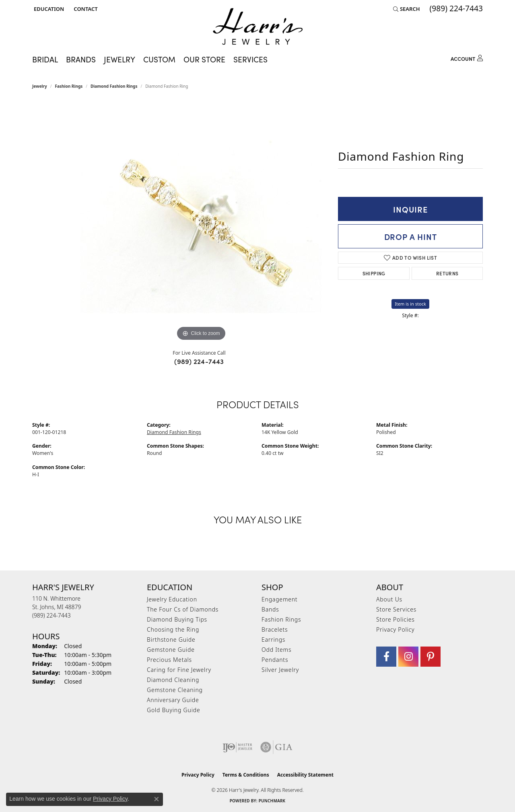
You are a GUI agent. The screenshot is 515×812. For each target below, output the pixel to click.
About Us (389, 599)
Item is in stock (410, 304)
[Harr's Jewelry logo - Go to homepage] (258, 26)
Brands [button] (81, 59)
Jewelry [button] (119, 59)
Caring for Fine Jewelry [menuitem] (179, 670)
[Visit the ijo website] (238, 747)
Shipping (374, 273)
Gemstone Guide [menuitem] (171, 650)
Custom (159, 59)
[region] (201, 222)
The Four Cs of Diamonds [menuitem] (183, 609)
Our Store (204, 59)
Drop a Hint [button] (411, 236)
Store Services (396, 609)
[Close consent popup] (157, 799)
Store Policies (396, 619)
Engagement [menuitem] (279, 599)
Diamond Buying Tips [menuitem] (177, 619)
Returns (447, 273)
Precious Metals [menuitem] (169, 660)
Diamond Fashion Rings (114, 86)
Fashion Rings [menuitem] (281, 619)
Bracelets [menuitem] (275, 629)
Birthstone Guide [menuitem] (171, 639)
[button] (48, 9)
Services (250, 59)
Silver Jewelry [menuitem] (280, 670)
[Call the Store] (51, 615)
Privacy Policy (395, 629)
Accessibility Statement (305, 775)
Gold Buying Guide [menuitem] (173, 710)
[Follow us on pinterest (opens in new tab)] (431, 657)
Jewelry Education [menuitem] (172, 599)
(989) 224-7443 (199, 361)
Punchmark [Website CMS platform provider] (272, 801)
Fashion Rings (69, 86)
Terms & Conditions (246, 775)
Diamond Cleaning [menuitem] (173, 680)
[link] (85, 9)
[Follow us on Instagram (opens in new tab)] (408, 657)
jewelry (40, 86)
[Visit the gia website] (276, 747)
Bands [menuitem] (270, 609)
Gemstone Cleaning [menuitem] (175, 690)
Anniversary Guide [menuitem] (173, 700)
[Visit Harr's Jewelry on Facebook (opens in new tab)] (386, 657)
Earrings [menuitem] (273, 639)
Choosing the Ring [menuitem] (173, 629)
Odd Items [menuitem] (276, 650)
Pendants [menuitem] (275, 660)
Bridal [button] (45, 59)
